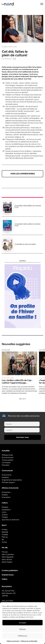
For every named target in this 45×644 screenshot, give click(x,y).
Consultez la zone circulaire (25, 244)
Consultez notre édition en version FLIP (28, 206)
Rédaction (8, 59)
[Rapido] (23, 294)
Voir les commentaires (23, 174)
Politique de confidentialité (29, 641)
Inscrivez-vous (23, 437)
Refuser (23, 629)
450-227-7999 (7, 601)
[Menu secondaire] (42, 4)
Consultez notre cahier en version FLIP (28, 225)
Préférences (22, 636)
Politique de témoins (13, 641)
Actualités (6, 350)
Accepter (23, 623)
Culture (42, 350)
